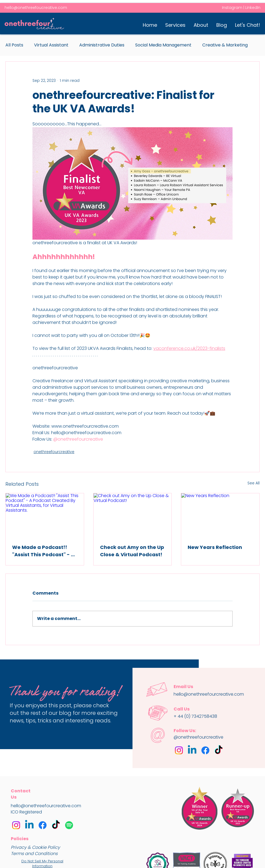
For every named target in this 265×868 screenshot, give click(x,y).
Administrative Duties (102, 45)
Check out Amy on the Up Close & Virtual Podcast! (132, 551)
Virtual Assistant (51, 45)
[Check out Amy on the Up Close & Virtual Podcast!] (133, 515)
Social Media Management (163, 45)
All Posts (14, 45)
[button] (175, 25)
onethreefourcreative (54, 452)
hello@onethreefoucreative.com (36, 8)
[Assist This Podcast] (69, 825)
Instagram (232, 8)
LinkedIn (253, 8)
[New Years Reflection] (220, 515)
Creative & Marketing (225, 45)
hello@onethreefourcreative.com (46, 806)
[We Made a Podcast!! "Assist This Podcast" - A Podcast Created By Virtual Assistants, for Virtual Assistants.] (45, 515)
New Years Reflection (215, 547)
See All (254, 483)
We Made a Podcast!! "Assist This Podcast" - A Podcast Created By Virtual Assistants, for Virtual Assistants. (43, 551)
